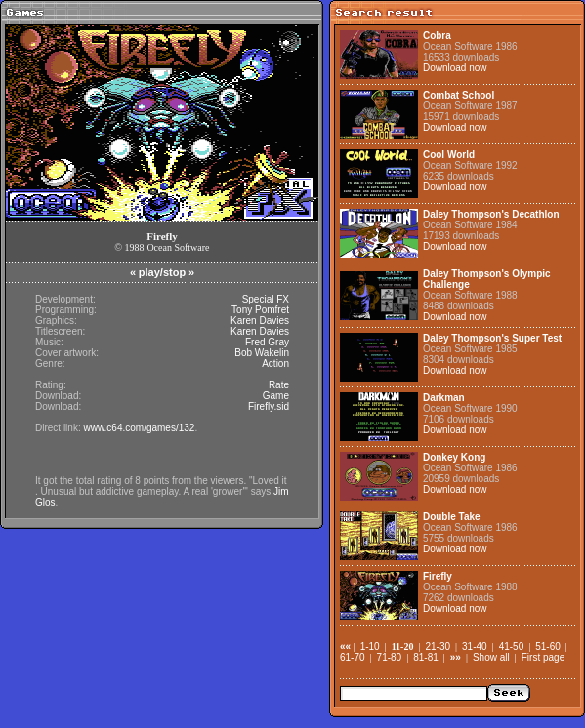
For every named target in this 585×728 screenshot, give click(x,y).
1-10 (370, 647)
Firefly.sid (269, 406)
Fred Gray (267, 342)
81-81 (426, 657)
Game (276, 396)
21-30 (438, 647)
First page (543, 657)
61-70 (353, 657)
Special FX (266, 299)
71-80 (390, 657)
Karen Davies (260, 321)
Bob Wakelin (262, 353)
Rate (279, 385)
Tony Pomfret (260, 310)
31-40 (475, 647)
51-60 (548, 647)
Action (275, 364)
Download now (455, 68)
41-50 (512, 647)
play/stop (162, 272)
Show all (491, 657)
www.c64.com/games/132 (139, 428)
